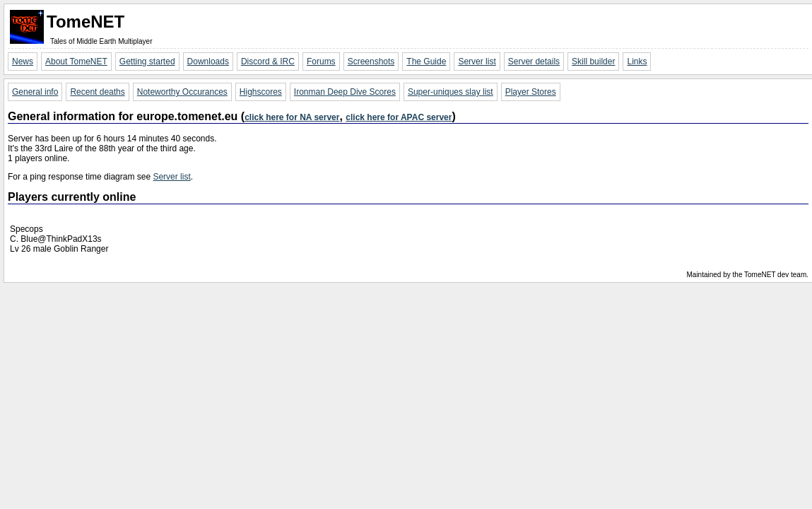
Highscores (261, 92)
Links (637, 62)
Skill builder (593, 62)
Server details (534, 62)
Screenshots (371, 62)
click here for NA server (292, 117)
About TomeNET (76, 62)
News (23, 62)
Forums (321, 62)
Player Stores (531, 92)
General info (35, 92)
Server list (477, 62)
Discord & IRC (268, 62)
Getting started (147, 62)
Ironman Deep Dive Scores (345, 92)
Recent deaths (97, 92)
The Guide (426, 62)
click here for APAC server (399, 117)
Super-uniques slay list (451, 92)
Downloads (208, 62)
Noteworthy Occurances (182, 92)
